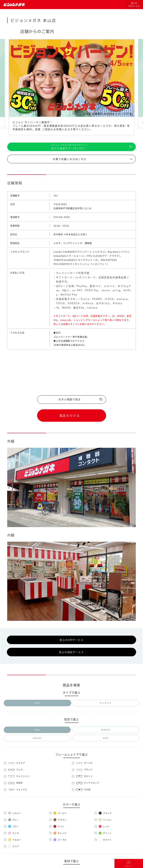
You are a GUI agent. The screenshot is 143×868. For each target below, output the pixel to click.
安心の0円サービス (134, 5)
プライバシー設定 (86, 793)
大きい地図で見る (70, 399)
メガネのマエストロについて (71, 767)
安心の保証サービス (72, 652)
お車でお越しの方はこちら (70, 159)
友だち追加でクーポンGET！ (70, 147)
